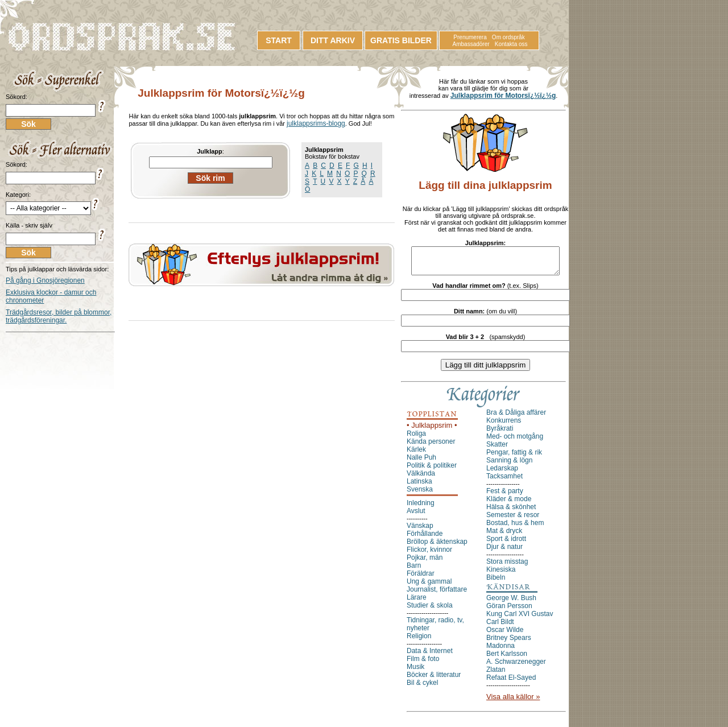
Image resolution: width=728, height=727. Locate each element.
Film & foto (423, 664)
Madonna (500, 651)
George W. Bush (511, 603)
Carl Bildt (500, 627)
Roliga (416, 439)
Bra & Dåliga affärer (516, 418)
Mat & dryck (504, 536)
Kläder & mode (509, 504)
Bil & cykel (422, 688)
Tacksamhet (504, 481)
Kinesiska (501, 575)
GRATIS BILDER (401, 40)
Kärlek (416, 455)
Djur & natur (504, 552)
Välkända (421, 478)
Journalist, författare (437, 594)
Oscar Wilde (505, 635)
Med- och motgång (515, 441)
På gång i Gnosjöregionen (45, 280)
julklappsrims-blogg (316, 123)
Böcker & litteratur (434, 680)
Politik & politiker (432, 470)
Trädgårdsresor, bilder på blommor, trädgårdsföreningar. (59, 316)
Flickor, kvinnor (429, 555)
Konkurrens (504, 426)
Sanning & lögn (509, 465)
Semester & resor (513, 520)
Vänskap (420, 531)
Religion (419, 641)
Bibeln (496, 583)
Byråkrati (500, 433)
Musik (415, 672)
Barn (414, 571)
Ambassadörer (471, 44)
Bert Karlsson (507, 659)
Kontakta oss (511, 44)
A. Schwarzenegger (516, 667)
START (279, 40)
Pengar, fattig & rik (514, 457)
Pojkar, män (425, 563)
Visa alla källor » (513, 702)
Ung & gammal (429, 586)
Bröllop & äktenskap (437, 547)
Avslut (416, 516)
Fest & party (505, 496)
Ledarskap (502, 473)
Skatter (497, 449)
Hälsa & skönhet (511, 512)
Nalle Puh (421, 462)
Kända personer (431, 447)
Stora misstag (507, 567)
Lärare (417, 602)
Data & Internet (430, 656)
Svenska (420, 494)
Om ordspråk (508, 37)
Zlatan (496, 675)
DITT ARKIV (333, 40)
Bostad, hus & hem (515, 528)
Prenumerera (470, 37)
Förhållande (425, 539)
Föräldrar (421, 579)
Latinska (419, 486)
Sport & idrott (506, 544)
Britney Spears (509, 643)
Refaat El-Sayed (511, 683)
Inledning (421, 508)
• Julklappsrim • (432, 430)
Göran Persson (509, 611)
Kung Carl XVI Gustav (520, 619)
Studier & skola (430, 610)
